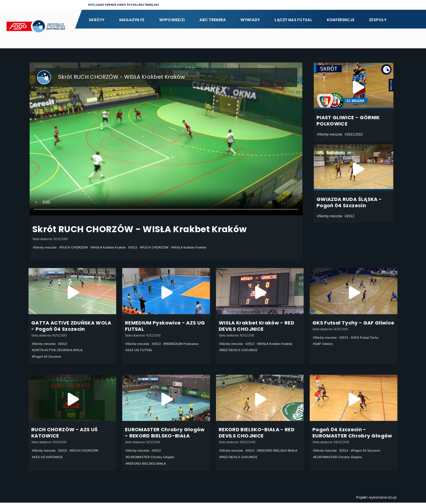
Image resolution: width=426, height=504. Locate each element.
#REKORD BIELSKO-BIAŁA (147, 464)
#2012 (350, 216)
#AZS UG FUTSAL (140, 350)
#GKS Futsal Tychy (367, 338)
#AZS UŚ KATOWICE (48, 458)
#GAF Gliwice (324, 344)
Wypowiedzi (172, 20)
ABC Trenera (213, 20)
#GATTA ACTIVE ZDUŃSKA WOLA (59, 350)
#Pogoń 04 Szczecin (48, 357)
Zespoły (378, 20)
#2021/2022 (354, 134)
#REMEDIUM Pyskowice (184, 344)
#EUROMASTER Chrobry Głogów (151, 458)
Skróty (97, 20)
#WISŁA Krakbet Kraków (112, 247)
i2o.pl (392, 499)
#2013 (138, 247)
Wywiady (250, 20)
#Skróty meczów (46, 247)
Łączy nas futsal (293, 20)
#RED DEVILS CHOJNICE (240, 350)
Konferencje (341, 20)
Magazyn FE (132, 20)
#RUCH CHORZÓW (76, 247)
